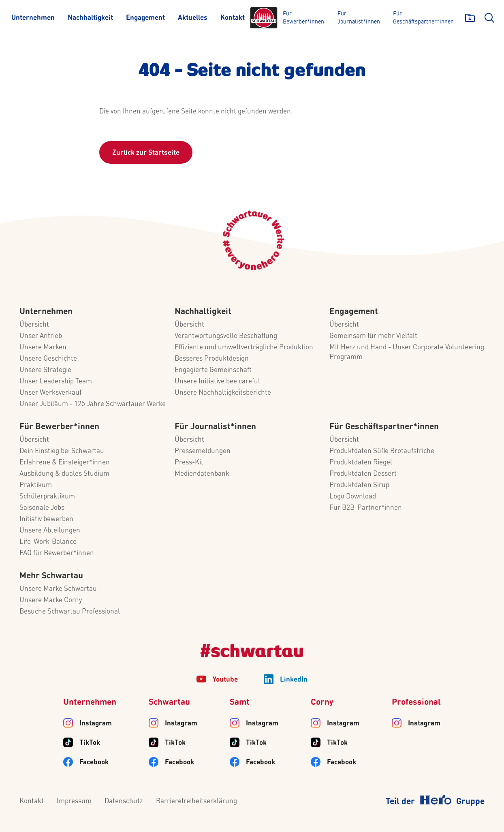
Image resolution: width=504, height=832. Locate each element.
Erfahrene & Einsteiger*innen (65, 463)
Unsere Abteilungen (50, 531)
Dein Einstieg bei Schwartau (62, 451)
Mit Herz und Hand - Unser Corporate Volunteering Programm (407, 352)
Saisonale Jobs (42, 508)
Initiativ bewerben (46, 519)
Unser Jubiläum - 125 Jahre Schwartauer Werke (93, 404)
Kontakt (32, 801)
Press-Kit (189, 463)
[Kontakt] (233, 18)
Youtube (225, 680)
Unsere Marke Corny (51, 600)
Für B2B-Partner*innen (366, 508)
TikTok (90, 743)
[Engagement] (145, 18)
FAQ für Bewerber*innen (57, 553)
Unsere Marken (43, 348)
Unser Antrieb (41, 336)
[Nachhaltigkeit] (90, 18)
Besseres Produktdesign (212, 359)
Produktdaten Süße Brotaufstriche (382, 451)
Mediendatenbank (202, 474)
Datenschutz (124, 801)
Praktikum (36, 485)
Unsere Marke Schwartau (58, 589)
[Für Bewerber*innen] (304, 18)
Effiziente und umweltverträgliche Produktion (244, 348)
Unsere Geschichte (48, 359)
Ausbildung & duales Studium (64, 474)
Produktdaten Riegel (361, 463)
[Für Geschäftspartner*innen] (423, 18)
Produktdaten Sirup (359, 485)
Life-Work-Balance (48, 542)
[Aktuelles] (193, 18)
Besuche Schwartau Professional (70, 612)
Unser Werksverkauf (50, 393)
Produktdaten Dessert (363, 474)
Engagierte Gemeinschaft (213, 370)
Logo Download (353, 497)
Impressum (74, 801)
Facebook (94, 762)
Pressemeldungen (203, 451)
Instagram (96, 724)
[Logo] (264, 18)
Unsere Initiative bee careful (217, 382)
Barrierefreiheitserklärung (196, 801)
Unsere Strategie (45, 370)
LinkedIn (294, 680)
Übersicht (34, 325)
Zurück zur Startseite (146, 153)
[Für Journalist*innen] (360, 18)
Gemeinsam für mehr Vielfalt (373, 336)
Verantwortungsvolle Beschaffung (226, 336)
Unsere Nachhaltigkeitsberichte (223, 393)
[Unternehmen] (33, 18)
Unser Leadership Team (56, 382)
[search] (489, 18)
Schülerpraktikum (47, 497)
